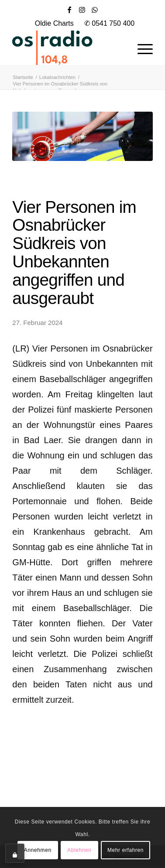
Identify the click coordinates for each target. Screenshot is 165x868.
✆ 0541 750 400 (109, 23)
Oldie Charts (54, 23)
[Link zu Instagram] (82, 10)
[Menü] (141, 48)
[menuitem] (55, 24)
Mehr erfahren (125, 850)
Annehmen (38, 850)
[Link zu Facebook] (69, 10)
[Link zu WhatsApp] (95, 10)
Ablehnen (79, 850)
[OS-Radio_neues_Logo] (68, 48)
